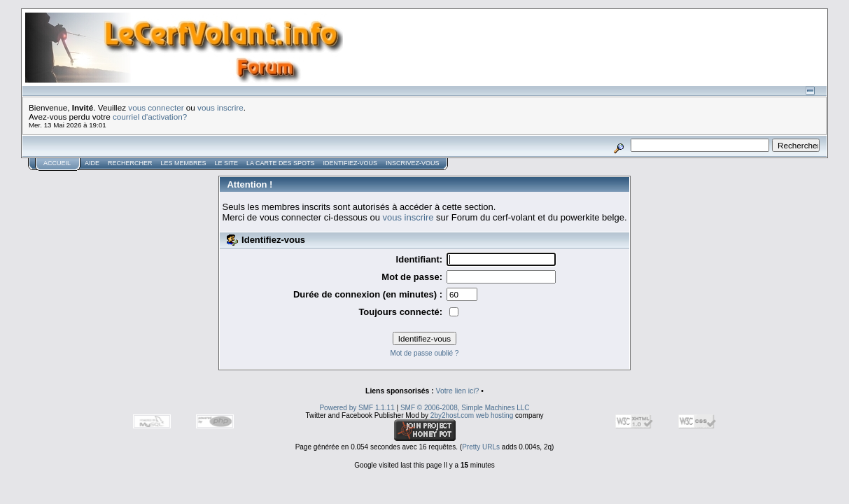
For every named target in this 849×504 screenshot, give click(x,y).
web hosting (494, 415)
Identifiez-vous (350, 163)
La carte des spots (280, 163)
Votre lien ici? (458, 391)
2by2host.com (452, 415)
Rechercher (130, 163)
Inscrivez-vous (413, 163)
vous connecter (156, 107)
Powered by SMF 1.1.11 (357, 408)
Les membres (184, 163)
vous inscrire (220, 107)
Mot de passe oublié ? (425, 353)
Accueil (57, 163)
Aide (92, 163)
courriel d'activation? (150, 117)
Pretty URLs (481, 447)
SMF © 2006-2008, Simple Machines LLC (465, 408)
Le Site (227, 163)
